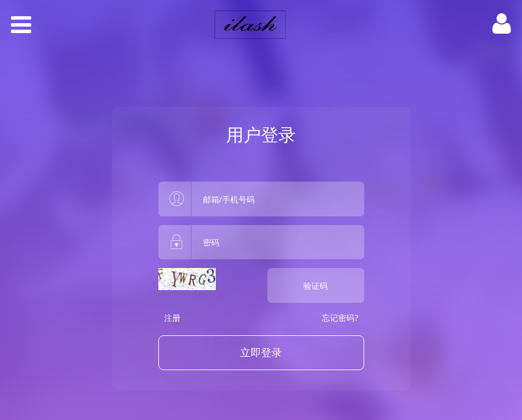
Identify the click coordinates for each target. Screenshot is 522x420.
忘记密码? (340, 318)
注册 (172, 318)
